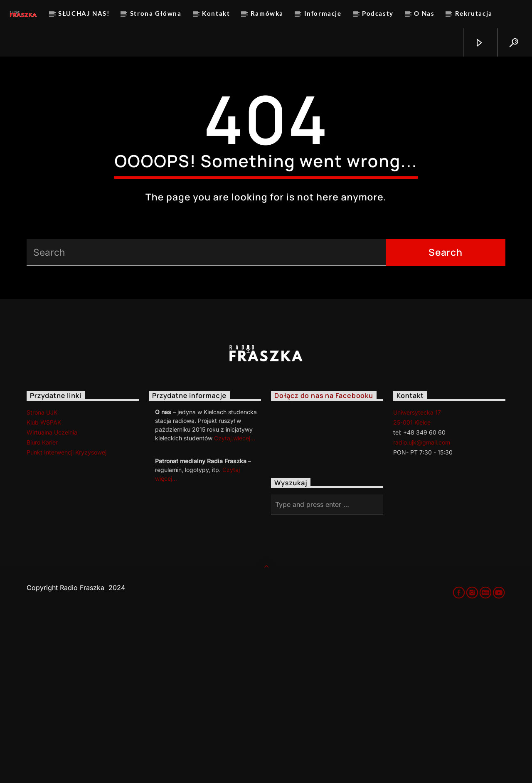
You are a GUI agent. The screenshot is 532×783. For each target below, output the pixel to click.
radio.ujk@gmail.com (422, 606)
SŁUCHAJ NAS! (84, 13)
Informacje (323, 13)
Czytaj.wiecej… (235, 602)
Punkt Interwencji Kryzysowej (66, 616)
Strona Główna (156, 13)
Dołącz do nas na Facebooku (324, 560)
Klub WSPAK (44, 586)
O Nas (424, 13)
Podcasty (378, 13)
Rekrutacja (474, 13)
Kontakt (216, 13)
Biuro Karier (42, 606)
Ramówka (267, 13)
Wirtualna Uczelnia (52, 596)
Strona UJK (42, 576)
